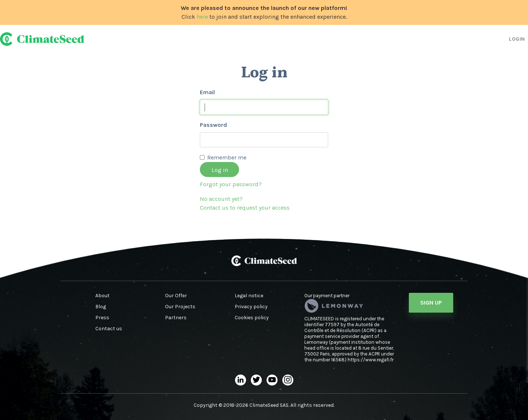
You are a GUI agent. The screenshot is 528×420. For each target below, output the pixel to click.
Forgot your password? (231, 184)
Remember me (227, 157)
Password (213, 125)
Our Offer (176, 296)
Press (102, 318)
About (102, 296)
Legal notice (249, 296)
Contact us (109, 329)
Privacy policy (251, 307)
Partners (176, 318)
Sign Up (431, 303)
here (202, 17)
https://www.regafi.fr (371, 360)
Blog (101, 307)
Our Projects (180, 307)
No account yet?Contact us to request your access (245, 203)
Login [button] (517, 39)
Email (207, 92)
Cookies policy (252, 318)
